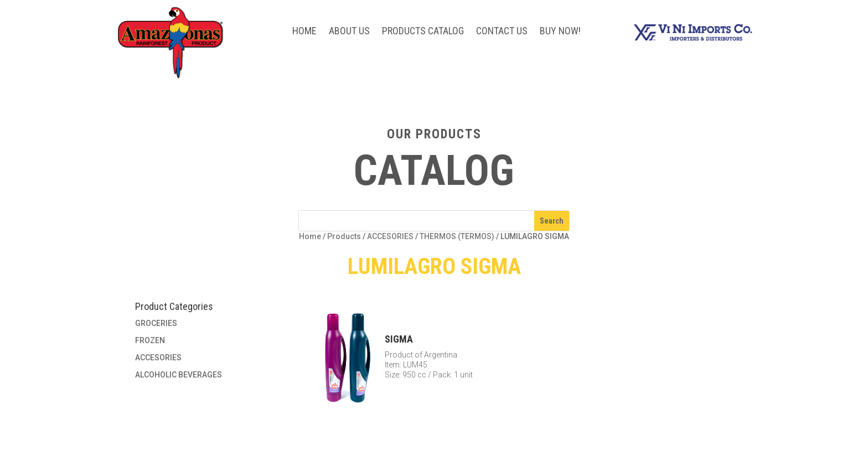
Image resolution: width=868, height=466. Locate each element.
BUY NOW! (560, 32)
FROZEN (150, 340)
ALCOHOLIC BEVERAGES (179, 375)
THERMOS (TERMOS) (457, 236)
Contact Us (502, 32)
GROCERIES (156, 323)
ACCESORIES (390, 236)
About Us (349, 32)
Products (344, 236)
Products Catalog (423, 32)
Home (304, 32)
